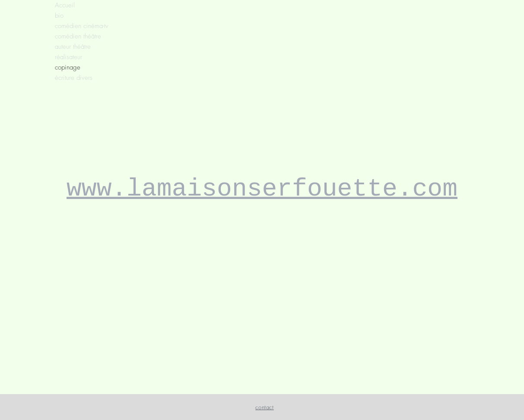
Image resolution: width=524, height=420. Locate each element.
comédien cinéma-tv (82, 26)
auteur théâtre (73, 47)
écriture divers (74, 78)
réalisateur (68, 57)
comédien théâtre (78, 36)
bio (59, 16)
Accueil (65, 5)
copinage (68, 67)
